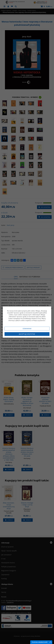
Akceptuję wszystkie (27, 334)
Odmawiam (27, 329)
